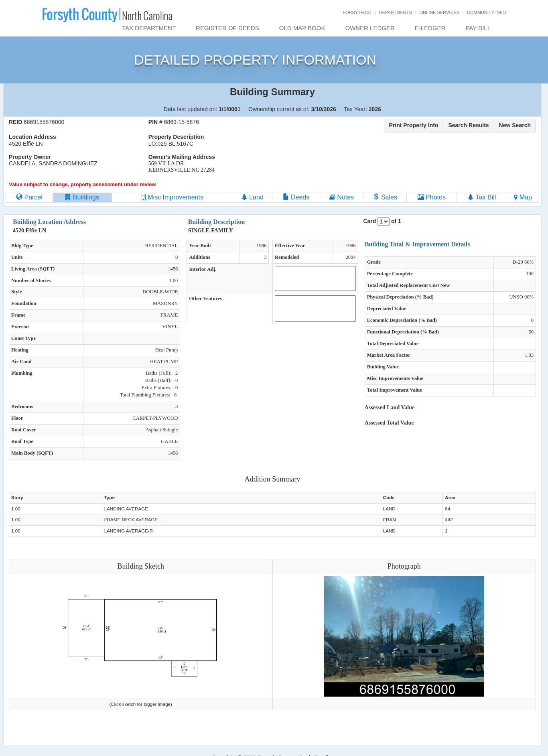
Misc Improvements (172, 197)
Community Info (486, 12)
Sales (385, 197)
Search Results (468, 125)
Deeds (296, 197)
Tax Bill (482, 197)
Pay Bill (478, 28)
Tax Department (149, 28)
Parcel (29, 197)
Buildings (82, 197)
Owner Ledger (370, 28)
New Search (515, 125)
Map (523, 197)
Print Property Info (414, 125)
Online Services (439, 12)
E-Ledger (430, 28)
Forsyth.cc (357, 12)
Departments (396, 12)
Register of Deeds (227, 28)
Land (252, 197)
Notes (342, 197)
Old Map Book (302, 28)
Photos (432, 197)
